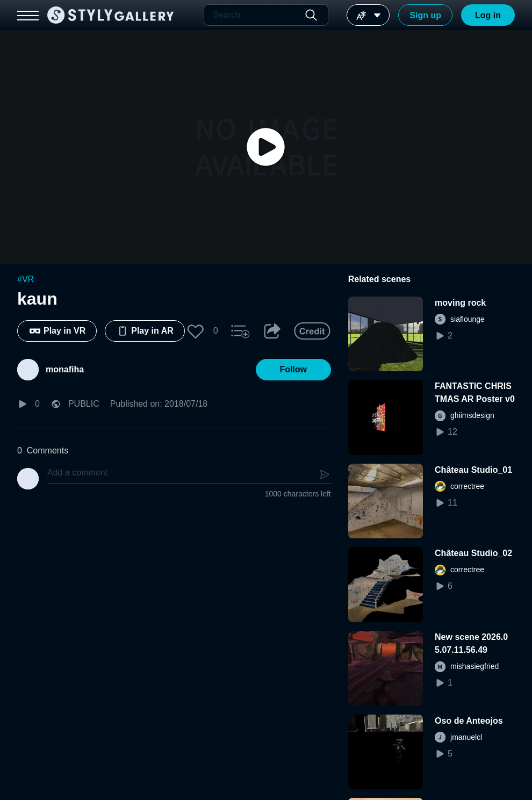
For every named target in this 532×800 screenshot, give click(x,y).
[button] (196, 331)
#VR (26, 279)
